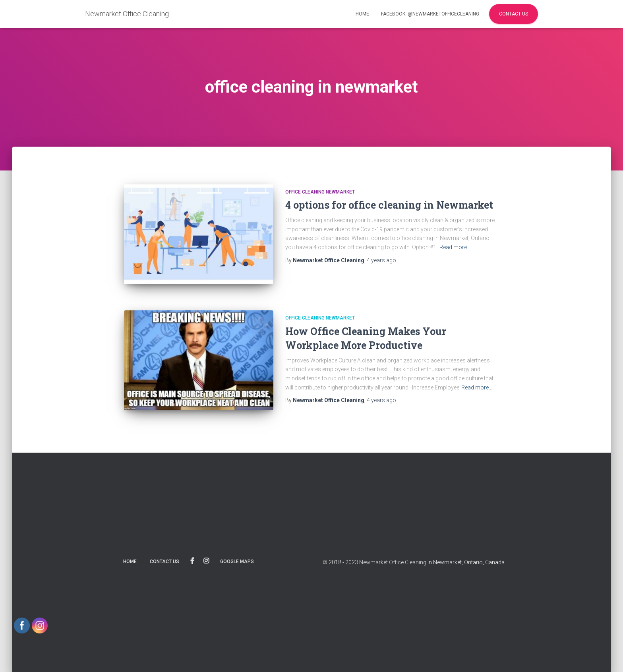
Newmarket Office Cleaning (393, 562)
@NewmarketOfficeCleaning (192, 561)
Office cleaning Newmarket (320, 192)
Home (362, 14)
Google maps (237, 562)
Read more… (455, 247)
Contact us (164, 562)
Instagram (206, 561)
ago (381, 260)
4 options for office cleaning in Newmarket (389, 205)
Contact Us (514, 14)
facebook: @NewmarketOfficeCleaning (430, 14)
